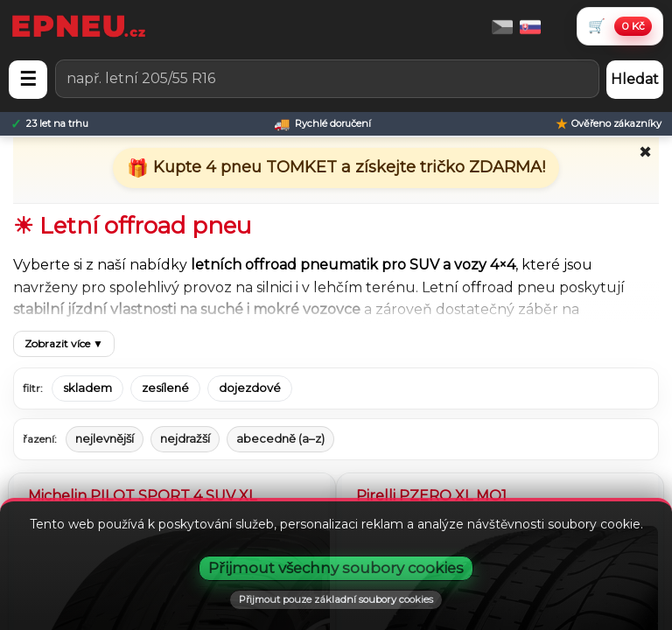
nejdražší (185, 438)
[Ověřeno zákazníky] (609, 124)
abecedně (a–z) (280, 438)
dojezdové (250, 388)
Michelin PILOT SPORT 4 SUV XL (142, 496)
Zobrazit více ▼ (64, 343)
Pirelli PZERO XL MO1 (431, 496)
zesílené (165, 388)
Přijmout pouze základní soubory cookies (336, 599)
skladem (87, 388)
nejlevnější (105, 438)
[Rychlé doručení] (322, 124)
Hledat (635, 79)
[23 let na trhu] (49, 124)
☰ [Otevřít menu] (28, 79)
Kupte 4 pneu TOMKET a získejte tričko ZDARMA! (347, 167)
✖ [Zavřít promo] (645, 152)
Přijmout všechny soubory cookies (336, 568)
